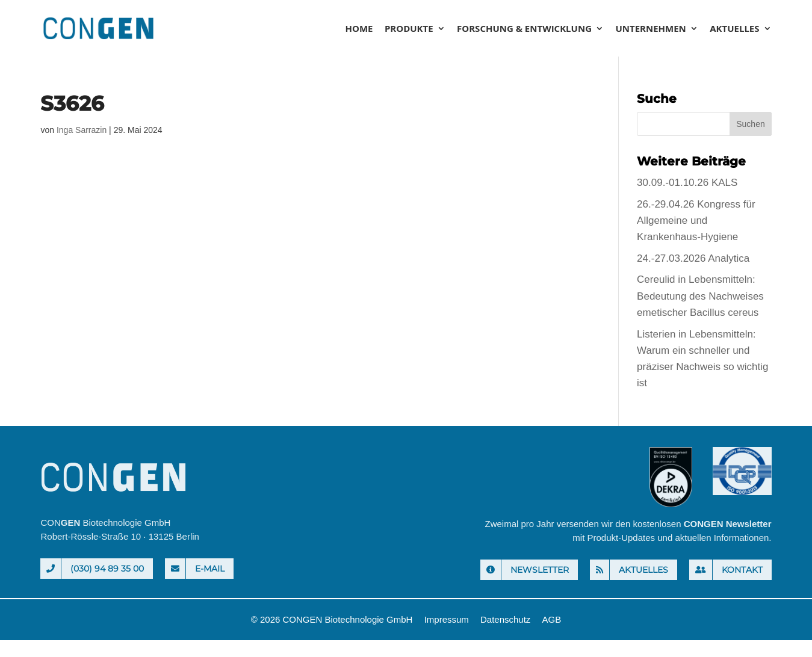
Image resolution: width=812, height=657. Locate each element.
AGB (552, 619)
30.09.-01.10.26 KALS (687, 183)
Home (359, 29)
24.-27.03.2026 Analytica (693, 258)
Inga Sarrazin (82, 130)
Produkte (409, 29)
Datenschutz (505, 619)
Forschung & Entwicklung (524, 29)
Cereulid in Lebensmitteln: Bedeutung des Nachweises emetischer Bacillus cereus (700, 296)
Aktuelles (734, 29)
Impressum (447, 619)
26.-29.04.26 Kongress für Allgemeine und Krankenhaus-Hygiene (696, 221)
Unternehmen (650, 29)
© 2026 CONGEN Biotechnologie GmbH (332, 619)
